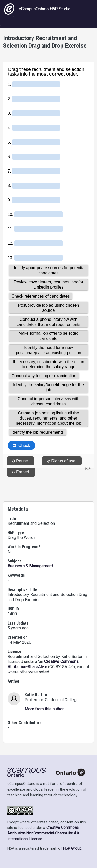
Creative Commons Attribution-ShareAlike (43, 664)
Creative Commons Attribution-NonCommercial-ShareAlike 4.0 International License (43, 833)
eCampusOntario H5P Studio (37, 9)
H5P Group (72, 849)
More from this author (44, 709)
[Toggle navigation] (7, 21)
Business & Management (30, 566)
